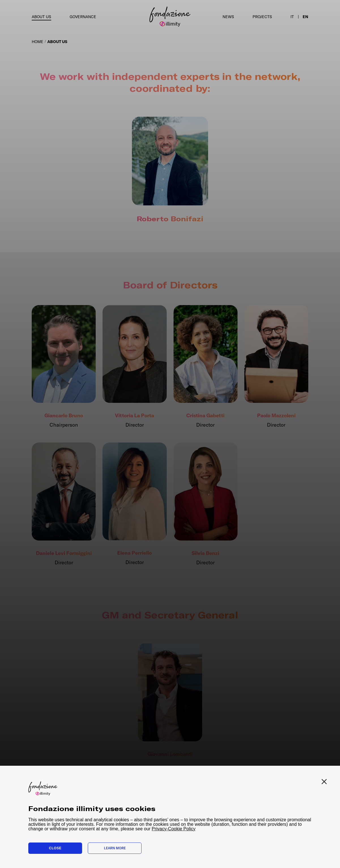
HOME (38, 42)
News (228, 17)
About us (41, 17)
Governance (83, 17)
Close (55, 848)
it (292, 17)
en (305, 17)
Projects (262, 17)
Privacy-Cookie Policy (174, 829)
